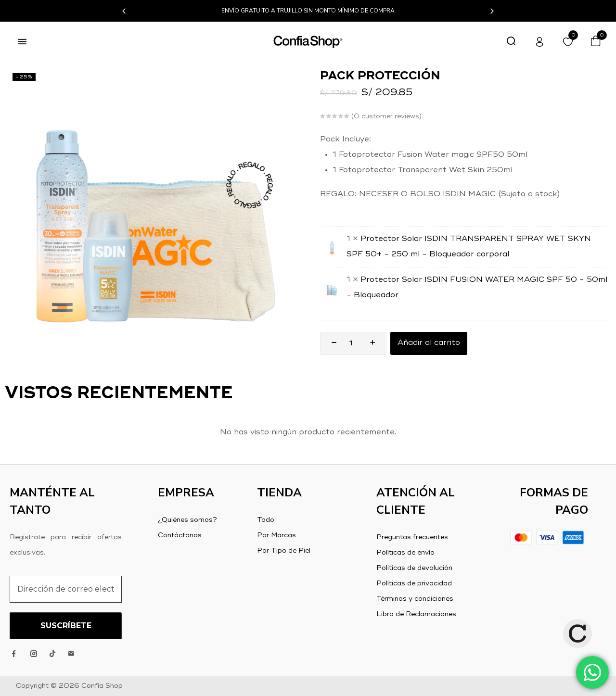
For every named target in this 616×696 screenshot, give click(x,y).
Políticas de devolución (414, 568)
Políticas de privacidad (414, 583)
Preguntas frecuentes (412, 537)
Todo (266, 520)
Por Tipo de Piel (284, 551)
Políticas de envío (405, 553)
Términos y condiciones (415, 599)
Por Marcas (276, 535)
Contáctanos (180, 535)
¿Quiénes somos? (187, 520)
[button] (124, 11)
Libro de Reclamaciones (416, 614)
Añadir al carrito (429, 343)
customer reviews (386, 116)
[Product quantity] (351, 343)
